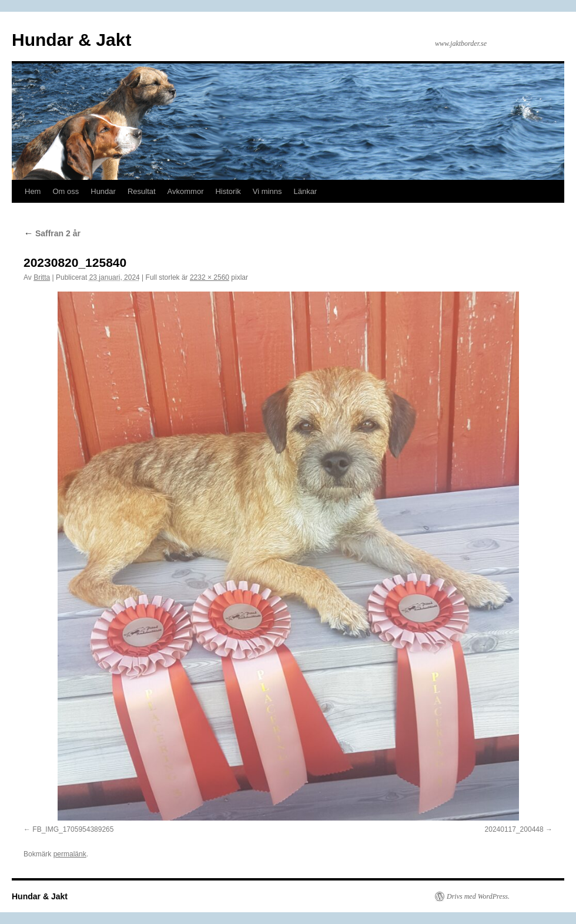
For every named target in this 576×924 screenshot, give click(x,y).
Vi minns (267, 191)
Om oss (66, 191)
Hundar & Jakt (71, 40)
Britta (42, 277)
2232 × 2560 (210, 277)
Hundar (103, 191)
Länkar (305, 191)
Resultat (142, 191)
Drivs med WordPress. (478, 896)
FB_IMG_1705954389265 (73, 829)
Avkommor (186, 191)
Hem (33, 191)
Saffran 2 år (52, 233)
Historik (228, 191)
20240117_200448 (514, 829)
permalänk (70, 854)
